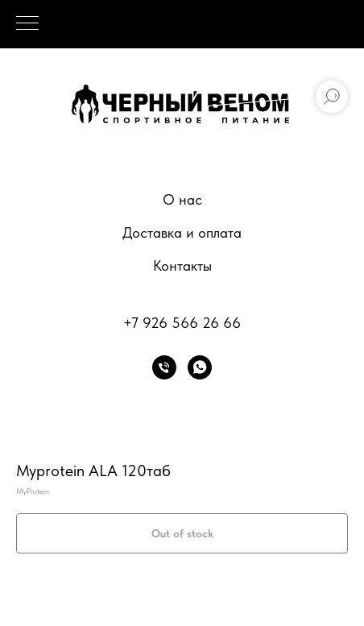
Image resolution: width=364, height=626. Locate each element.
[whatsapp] (200, 367)
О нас (182, 199)
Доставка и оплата (182, 232)
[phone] (164, 367)
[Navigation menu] (27, 24)
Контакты (182, 265)
